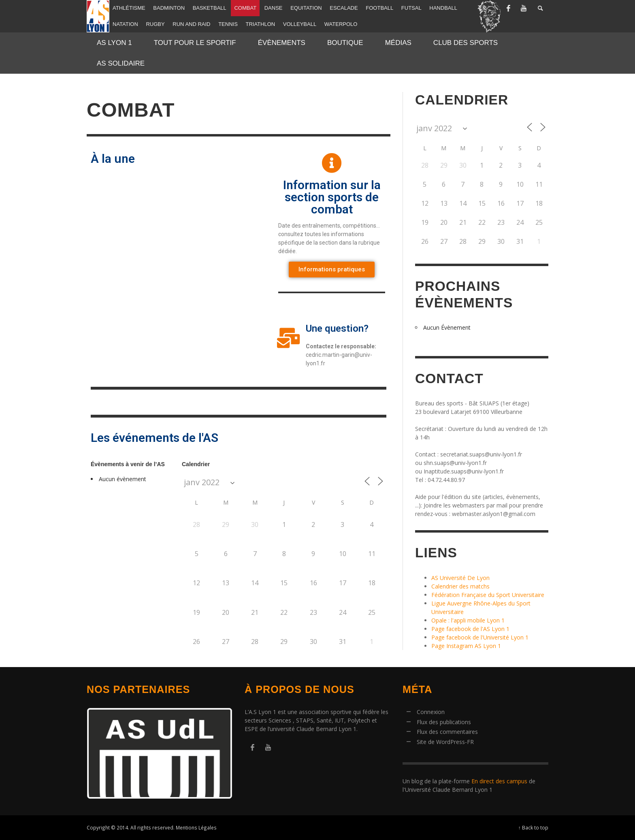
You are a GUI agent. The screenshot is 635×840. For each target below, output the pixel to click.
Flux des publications (444, 722)
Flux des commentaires (447, 732)
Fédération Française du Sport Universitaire (488, 595)
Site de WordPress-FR (445, 742)
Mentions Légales (196, 827)
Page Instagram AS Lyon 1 (466, 646)
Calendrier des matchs (460, 586)
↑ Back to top (533, 827)
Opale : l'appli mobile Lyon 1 (468, 620)
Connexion (431, 712)
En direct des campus (499, 781)
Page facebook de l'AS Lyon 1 (470, 629)
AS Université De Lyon (460, 578)
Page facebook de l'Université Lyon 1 (480, 637)
